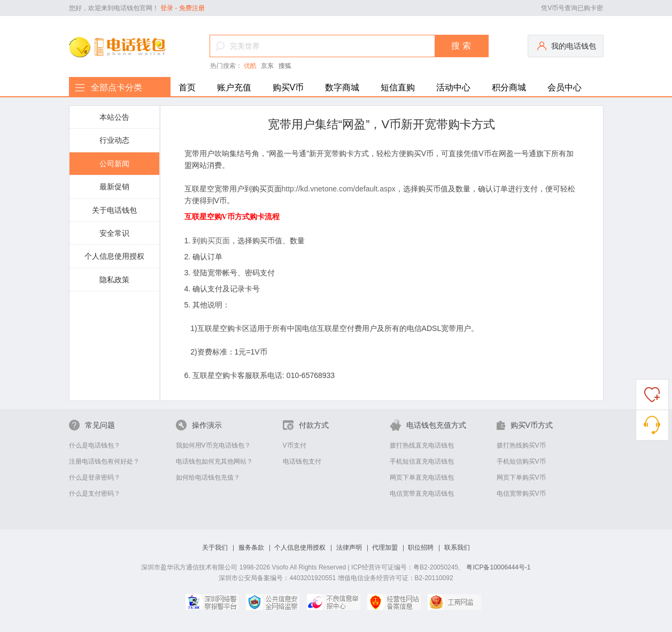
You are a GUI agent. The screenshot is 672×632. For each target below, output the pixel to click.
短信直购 (398, 87)
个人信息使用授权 (114, 256)
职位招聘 (421, 548)
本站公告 (114, 117)
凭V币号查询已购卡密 (572, 8)
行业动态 (114, 140)
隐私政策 (114, 280)
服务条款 (251, 548)
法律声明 (349, 548)
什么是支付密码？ (95, 494)
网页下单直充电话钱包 (422, 477)
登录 (167, 8)
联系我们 (457, 548)
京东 (267, 66)
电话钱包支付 (302, 461)
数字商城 (342, 87)
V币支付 (295, 445)
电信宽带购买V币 (521, 494)
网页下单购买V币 (521, 477)
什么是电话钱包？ (95, 445)
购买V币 (288, 87)
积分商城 (509, 87)
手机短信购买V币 (521, 461)
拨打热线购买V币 (521, 445)
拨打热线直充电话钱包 (422, 445)
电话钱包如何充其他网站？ (214, 461)
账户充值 (234, 87)
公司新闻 (114, 164)
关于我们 (215, 548)
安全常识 (114, 233)
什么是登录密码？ (95, 477)
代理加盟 (385, 548)
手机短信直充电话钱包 (422, 461)
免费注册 (192, 8)
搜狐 (285, 66)
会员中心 (565, 87)
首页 (187, 87)
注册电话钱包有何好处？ (104, 461)
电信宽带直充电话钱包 (422, 494)
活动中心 (453, 87)
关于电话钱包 (114, 210)
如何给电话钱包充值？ (208, 477)
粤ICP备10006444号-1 (498, 567)
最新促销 (114, 187)
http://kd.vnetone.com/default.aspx (339, 189)
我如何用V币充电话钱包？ (213, 445)
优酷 (250, 66)
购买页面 (215, 241)
